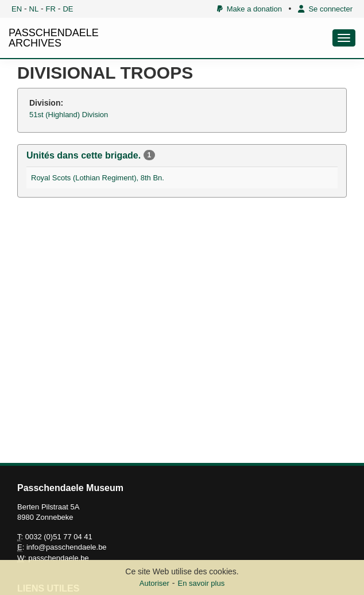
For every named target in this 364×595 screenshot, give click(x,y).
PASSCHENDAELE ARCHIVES (54, 38)
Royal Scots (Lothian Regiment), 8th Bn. (98, 178)
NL (34, 9)
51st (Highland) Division (69, 115)
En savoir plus (202, 583)
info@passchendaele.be (67, 547)
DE (68, 9)
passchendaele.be (59, 558)
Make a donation (249, 9)
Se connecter (325, 9)
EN (17, 9)
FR (51, 9)
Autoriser (154, 583)
